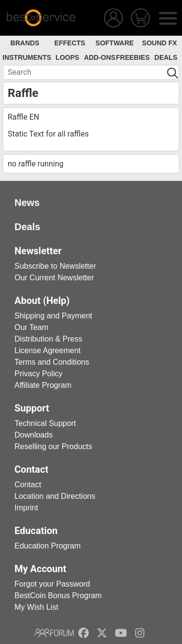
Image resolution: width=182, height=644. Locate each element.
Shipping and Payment (53, 316)
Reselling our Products (53, 446)
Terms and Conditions (52, 362)
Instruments (27, 57)
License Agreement (48, 350)
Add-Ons (100, 57)
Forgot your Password (52, 584)
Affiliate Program (43, 385)
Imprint (26, 508)
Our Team (31, 327)
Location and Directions (55, 496)
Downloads (34, 435)
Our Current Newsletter (54, 278)
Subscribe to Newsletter (55, 266)
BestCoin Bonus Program (58, 596)
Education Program (48, 546)
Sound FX (159, 43)
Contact (28, 485)
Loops (67, 57)
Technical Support (45, 423)
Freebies (133, 57)
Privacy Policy (39, 374)
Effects (70, 43)
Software (115, 43)
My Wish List (36, 607)
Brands (25, 43)
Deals (166, 57)
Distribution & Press (49, 339)
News (27, 203)
